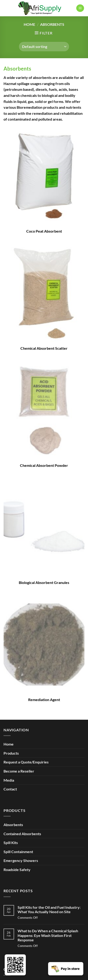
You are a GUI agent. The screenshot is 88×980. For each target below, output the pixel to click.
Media (9, 780)
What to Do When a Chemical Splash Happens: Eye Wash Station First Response (48, 935)
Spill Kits (11, 843)
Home (29, 24)
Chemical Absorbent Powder (44, 465)
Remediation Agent (44, 700)
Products (11, 753)
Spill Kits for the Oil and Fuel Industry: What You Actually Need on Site (49, 909)
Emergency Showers (21, 860)
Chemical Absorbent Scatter (44, 348)
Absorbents (17, 69)
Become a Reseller (19, 771)
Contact (10, 789)
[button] (80, 8)
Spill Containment (18, 852)
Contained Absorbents (22, 834)
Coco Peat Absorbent (44, 231)
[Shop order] (44, 47)
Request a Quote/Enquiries (26, 762)
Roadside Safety (17, 870)
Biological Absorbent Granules (44, 582)
